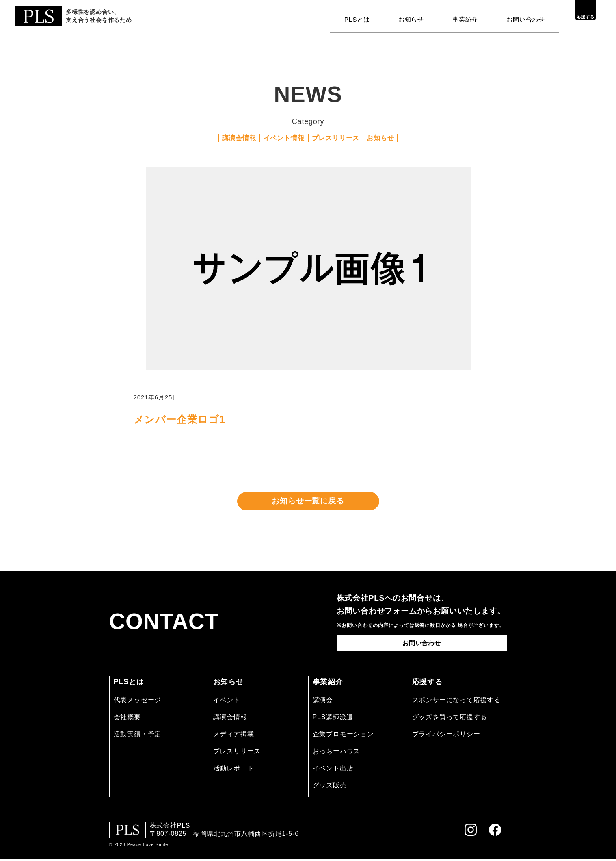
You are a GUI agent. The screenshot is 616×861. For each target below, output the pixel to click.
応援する (577, 17)
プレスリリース (336, 138)
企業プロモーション (343, 736)
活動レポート (234, 771)
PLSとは (363, 17)
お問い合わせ (527, 17)
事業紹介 (468, 17)
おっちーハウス (337, 753)
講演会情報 (239, 138)
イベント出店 (333, 771)
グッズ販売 (330, 788)
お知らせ (416, 17)
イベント (227, 702)
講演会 (323, 702)
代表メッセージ (138, 702)
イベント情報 (284, 138)
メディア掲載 (234, 736)
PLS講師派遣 (333, 719)
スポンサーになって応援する (456, 702)
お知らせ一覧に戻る (308, 502)
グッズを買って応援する (450, 719)
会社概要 (127, 719)
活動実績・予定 (138, 736)
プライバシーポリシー (446, 736)
